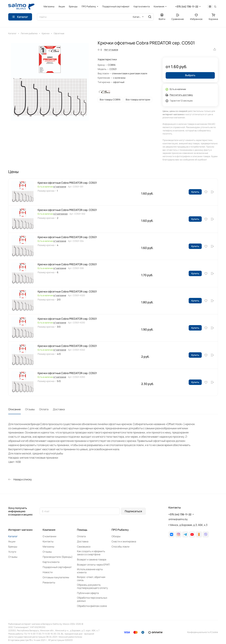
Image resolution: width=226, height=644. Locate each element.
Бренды (13, 547)
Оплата (44, 409)
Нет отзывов (111, 50)
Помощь (82, 530)
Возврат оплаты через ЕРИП (93, 565)
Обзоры (116, 536)
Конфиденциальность (198, 632)
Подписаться (133, 511)
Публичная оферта (88, 593)
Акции (12, 541)
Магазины (48, 547)
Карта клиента (51, 562)
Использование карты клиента (90, 571)
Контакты (48, 541)
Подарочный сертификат (57, 567)
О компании (49, 536)
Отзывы (30, 409)
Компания (49, 530)
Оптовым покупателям (56, 577)
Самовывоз (84, 547)
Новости (48, 572)
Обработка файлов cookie (92, 606)
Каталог (13, 536)
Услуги (12, 552)
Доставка (59, 409)
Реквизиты (49, 582)
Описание (14, 409)
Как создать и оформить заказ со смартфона (91, 553)
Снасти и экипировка (124, 541)
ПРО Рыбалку (120, 530)
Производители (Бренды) (58, 557)
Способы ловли (120, 547)
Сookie (214, 632)
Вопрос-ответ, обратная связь (91, 579)
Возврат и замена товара (92, 559)
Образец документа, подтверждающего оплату (92, 586)
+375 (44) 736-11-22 (187, 7)
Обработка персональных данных (92, 599)
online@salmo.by (178, 519)
